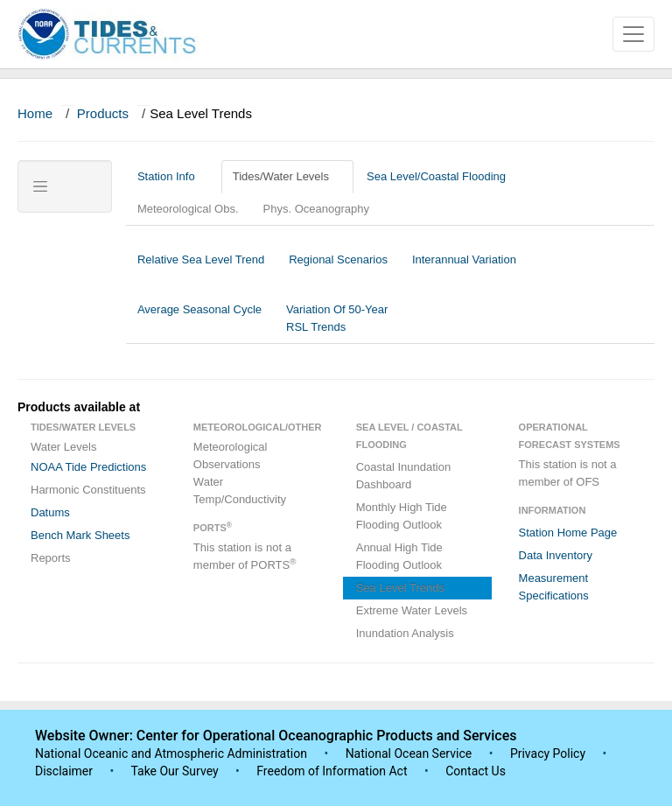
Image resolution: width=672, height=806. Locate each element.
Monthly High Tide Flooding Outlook (402, 516)
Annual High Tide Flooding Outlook (399, 556)
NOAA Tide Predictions (88, 467)
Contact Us (476, 771)
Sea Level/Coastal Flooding (443, 176)
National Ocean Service (409, 753)
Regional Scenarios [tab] (338, 268)
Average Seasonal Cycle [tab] (199, 318)
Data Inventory (556, 555)
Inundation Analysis (405, 633)
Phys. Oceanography (316, 209)
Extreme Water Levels (412, 610)
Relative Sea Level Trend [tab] (201, 268)
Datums (50, 512)
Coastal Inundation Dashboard (403, 476)
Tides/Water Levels (287, 176)
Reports (51, 558)
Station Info (173, 176)
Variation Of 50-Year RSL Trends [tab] (337, 318)
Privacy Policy (548, 753)
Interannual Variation (464, 268)
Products (103, 113)
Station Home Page (568, 533)
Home (35, 113)
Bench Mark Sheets (80, 535)
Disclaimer (64, 771)
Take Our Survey (176, 771)
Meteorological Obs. (188, 209)
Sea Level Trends (400, 588)
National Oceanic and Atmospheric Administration (171, 753)
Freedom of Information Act (332, 771)
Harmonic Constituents (88, 490)
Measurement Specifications (554, 587)
